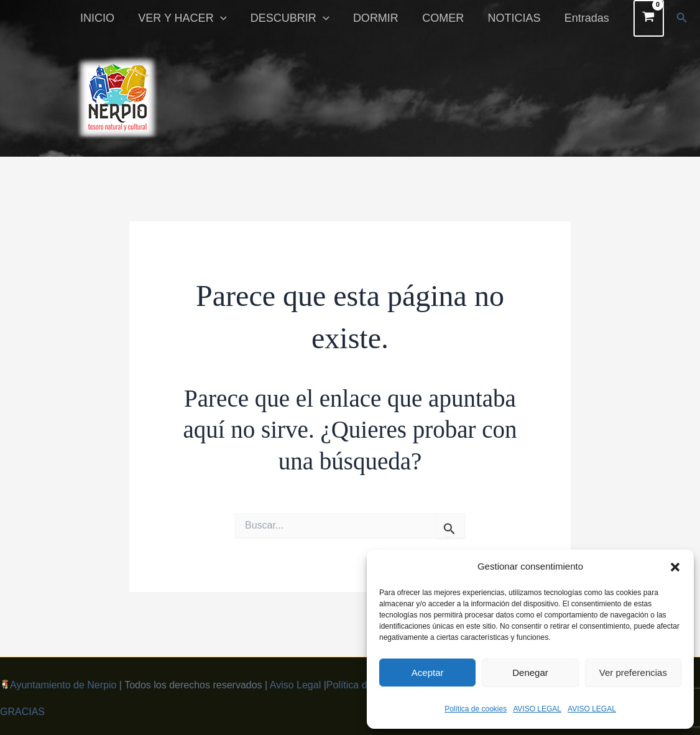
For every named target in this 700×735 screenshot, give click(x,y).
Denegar (530, 673)
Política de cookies (476, 709)
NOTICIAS (516, 18)
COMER (447, 18)
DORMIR (381, 18)
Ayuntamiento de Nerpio (63, 685)
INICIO (107, 18)
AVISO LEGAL (537, 709)
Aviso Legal (295, 685)
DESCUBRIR (296, 18)
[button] (675, 567)
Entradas (587, 18)
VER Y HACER (190, 18)
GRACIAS (22, 712)
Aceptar (428, 673)
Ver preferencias (633, 673)
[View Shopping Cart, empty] (649, 18)
